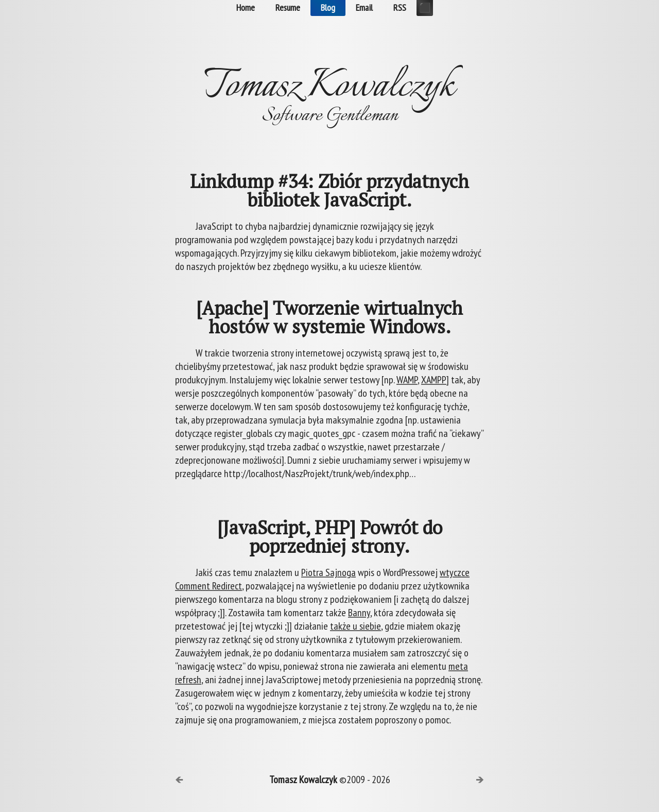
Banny (359, 613)
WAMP (407, 380)
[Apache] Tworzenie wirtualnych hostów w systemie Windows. (329, 317)
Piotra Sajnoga (328, 572)
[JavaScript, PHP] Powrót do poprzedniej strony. (330, 537)
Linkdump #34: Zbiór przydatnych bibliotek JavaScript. (329, 191)
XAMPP (434, 380)
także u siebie (355, 626)
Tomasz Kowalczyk (303, 780)
